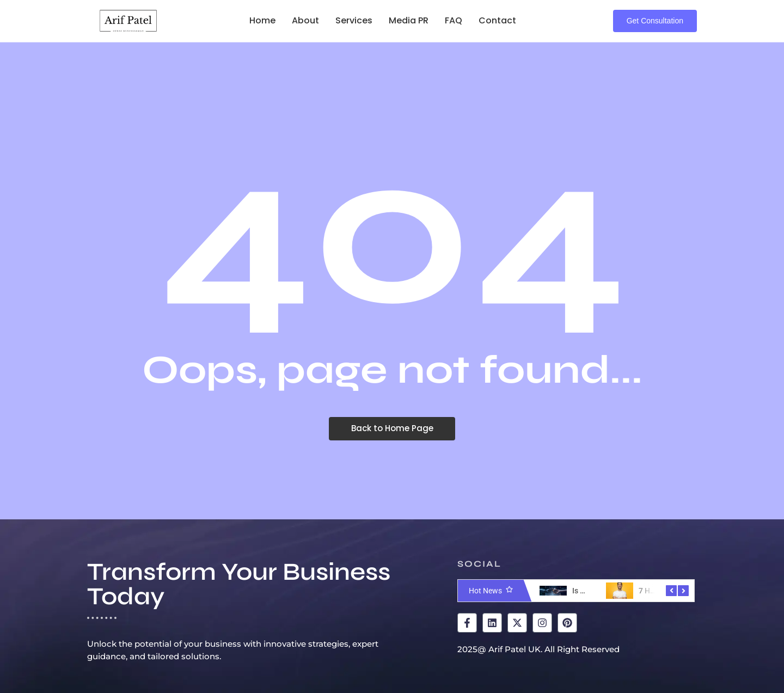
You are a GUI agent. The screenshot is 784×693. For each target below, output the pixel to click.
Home (262, 20)
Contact (497, 20)
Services (354, 20)
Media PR (409, 20)
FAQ (454, 20)
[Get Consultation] (655, 21)
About (305, 20)
